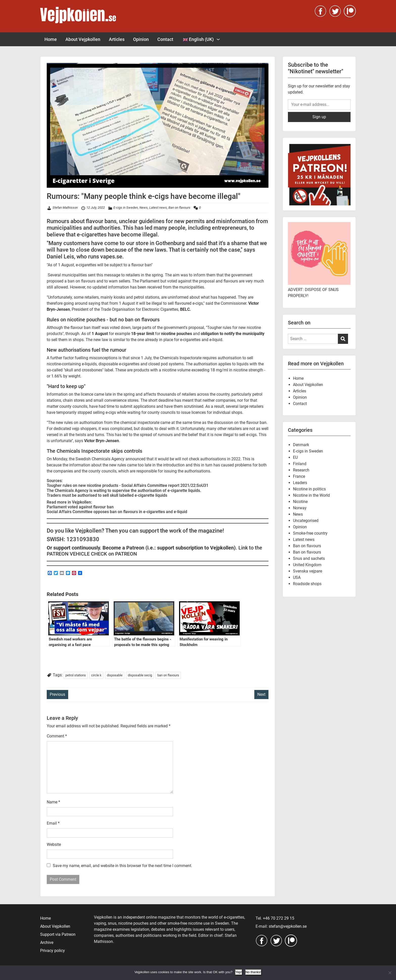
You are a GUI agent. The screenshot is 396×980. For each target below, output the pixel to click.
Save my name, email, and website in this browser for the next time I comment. (122, 866)
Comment (57, 736)
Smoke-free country (310, 533)
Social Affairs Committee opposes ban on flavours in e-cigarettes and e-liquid (117, 512)
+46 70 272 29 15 (279, 918)
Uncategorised (306, 521)
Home (51, 39)
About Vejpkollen (83, 39)
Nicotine (300, 502)
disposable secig (140, 675)
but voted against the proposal (188, 281)
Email (53, 823)
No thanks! (253, 972)
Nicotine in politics (309, 489)
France (299, 476)
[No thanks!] (390, 973)
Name (53, 802)
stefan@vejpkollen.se (288, 926)
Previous (57, 694)
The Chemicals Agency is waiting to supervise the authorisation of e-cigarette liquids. (124, 491)
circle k (96, 675)
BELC (185, 309)
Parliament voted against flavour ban (80, 507)
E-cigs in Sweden (126, 208)
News (144, 208)
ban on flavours (168, 675)
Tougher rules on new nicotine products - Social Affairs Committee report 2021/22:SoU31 (128, 485)
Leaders (300, 483)
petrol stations (76, 675)
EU (295, 457)
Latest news (158, 208)
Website (54, 844)
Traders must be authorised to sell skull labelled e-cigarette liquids (107, 495)
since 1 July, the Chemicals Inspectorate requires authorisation (186, 358)
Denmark (301, 445)
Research (301, 470)
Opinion (141, 39)
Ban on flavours (179, 208)
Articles (117, 39)
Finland (300, 464)
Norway (300, 508)
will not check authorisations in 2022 (208, 459)
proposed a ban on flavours (71, 281)
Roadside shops (307, 584)
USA (297, 577)
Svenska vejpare (307, 571)
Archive (47, 942)
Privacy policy (53, 951)
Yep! (239, 972)
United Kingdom (307, 565)
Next (261, 694)
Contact (165, 39)
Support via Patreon (58, 934)
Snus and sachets (309, 558)
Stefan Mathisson (65, 208)
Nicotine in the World (311, 495)
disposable (115, 675)
